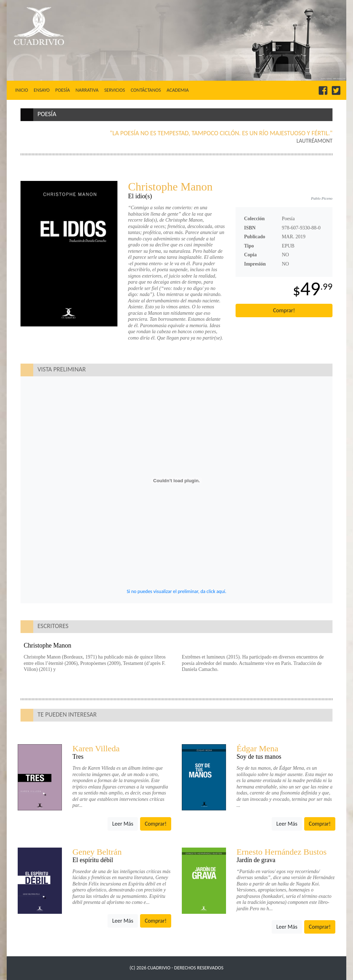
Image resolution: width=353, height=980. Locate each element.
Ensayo (42, 90)
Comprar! (284, 310)
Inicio (23, 90)
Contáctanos (146, 90)
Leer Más (123, 824)
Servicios (115, 90)
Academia (178, 90)
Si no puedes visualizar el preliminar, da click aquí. (176, 591)
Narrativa (87, 90)
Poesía (62, 90)
